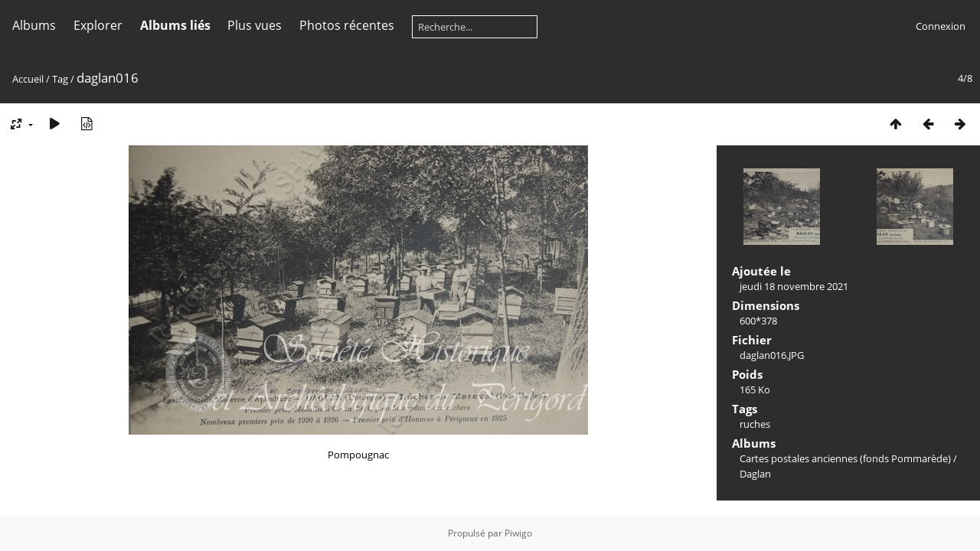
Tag (60, 79)
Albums (34, 25)
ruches (755, 424)
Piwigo (518, 533)
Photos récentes (347, 25)
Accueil (28, 79)
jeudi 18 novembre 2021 (794, 286)
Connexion (941, 26)
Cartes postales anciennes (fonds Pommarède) (845, 458)
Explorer (98, 25)
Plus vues (255, 25)
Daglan (755, 474)
